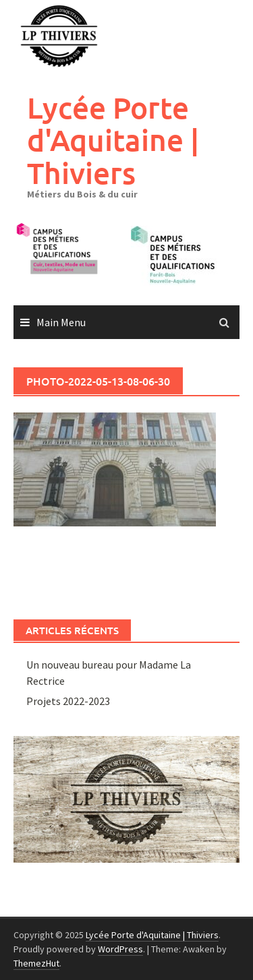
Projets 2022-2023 (68, 701)
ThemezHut (36, 963)
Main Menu (61, 322)
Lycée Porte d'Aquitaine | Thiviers (113, 140)
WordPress (120, 949)
